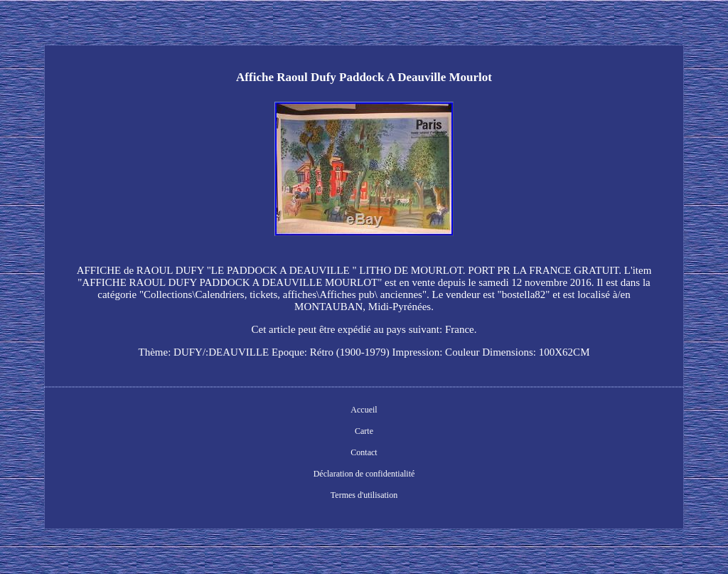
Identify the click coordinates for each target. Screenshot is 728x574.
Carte (364, 431)
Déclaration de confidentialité (364, 474)
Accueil (364, 410)
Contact (364, 452)
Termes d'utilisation (364, 495)
